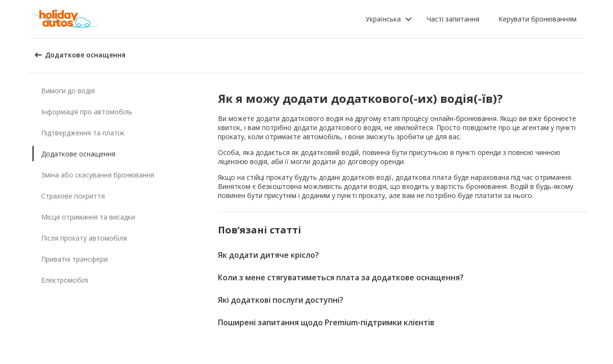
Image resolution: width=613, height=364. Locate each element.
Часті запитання (453, 19)
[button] (389, 19)
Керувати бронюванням (538, 19)
